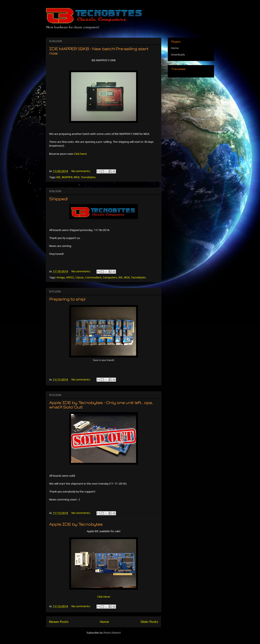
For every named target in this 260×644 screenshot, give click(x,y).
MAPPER (67, 177)
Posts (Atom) (112, 633)
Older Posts (149, 622)
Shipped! (58, 199)
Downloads (178, 54)
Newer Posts (59, 622)
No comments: (81, 171)
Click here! (80, 154)
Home (105, 622)
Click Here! (104, 597)
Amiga (61, 277)
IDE (58, 177)
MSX (77, 177)
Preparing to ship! (67, 299)
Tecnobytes (88, 177)
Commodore (93, 277)
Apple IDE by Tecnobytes (76, 524)
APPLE (70, 277)
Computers (110, 277)
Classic (80, 277)
